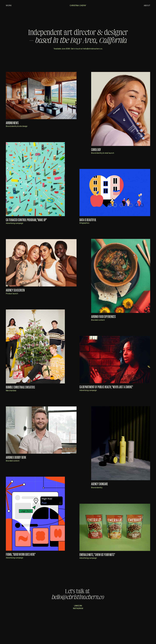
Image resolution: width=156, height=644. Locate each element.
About (147, 5)
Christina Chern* (78, 5)
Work (9, 5)
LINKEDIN (78, 606)
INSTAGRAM (78, 608)
